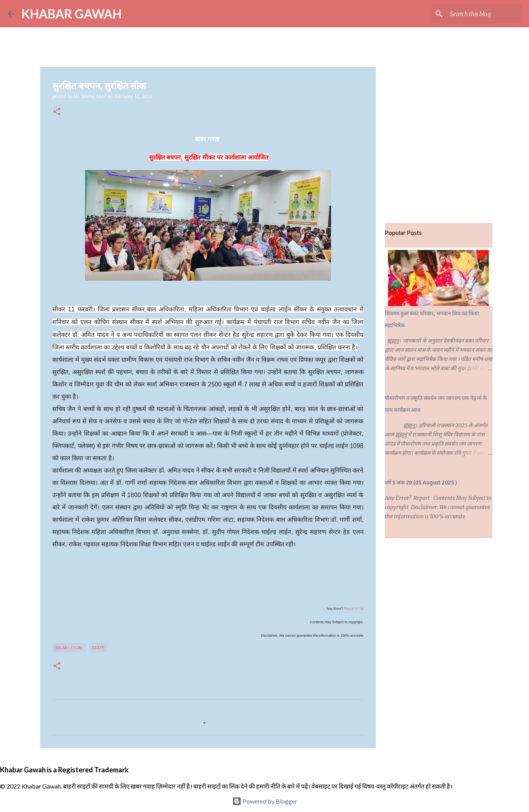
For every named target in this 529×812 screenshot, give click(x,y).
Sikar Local (69, 648)
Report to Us (354, 609)
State (98, 648)
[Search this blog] (482, 14)
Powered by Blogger (265, 801)
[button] (57, 112)
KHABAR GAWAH (72, 14)
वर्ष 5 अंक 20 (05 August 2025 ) (421, 483)
